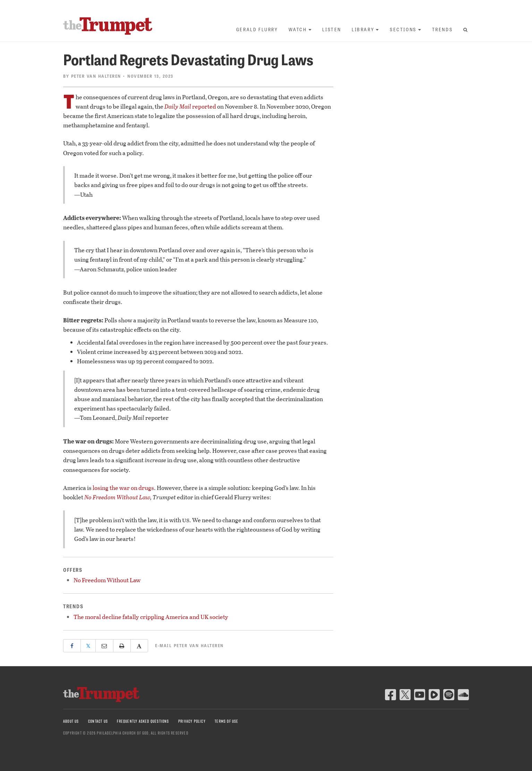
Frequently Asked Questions (143, 721)
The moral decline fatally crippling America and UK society (151, 617)
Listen (332, 29)
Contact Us (98, 721)
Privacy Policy (192, 721)
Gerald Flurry (257, 29)
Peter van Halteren (96, 76)
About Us (71, 721)
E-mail (189, 645)
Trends (443, 29)
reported (190, 106)
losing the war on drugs (123, 488)
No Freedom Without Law (117, 497)
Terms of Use (226, 721)
